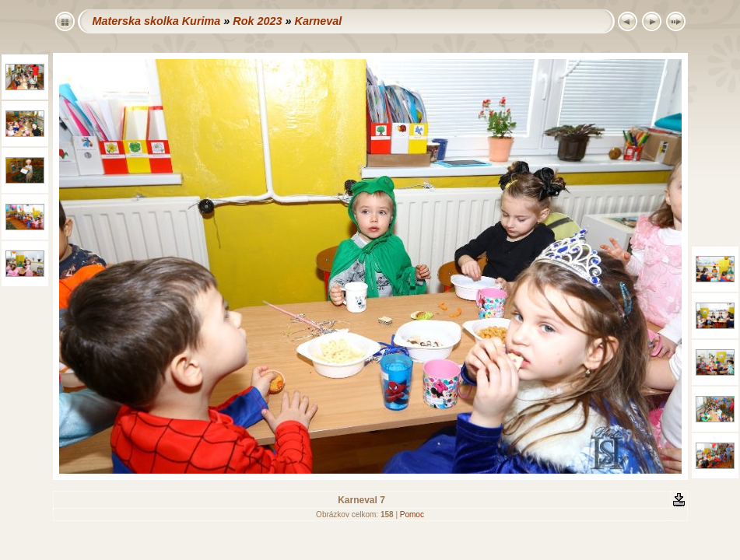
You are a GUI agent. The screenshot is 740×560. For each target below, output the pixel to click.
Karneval (318, 21)
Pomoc (412, 514)
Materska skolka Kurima (157, 21)
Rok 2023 (257, 21)
